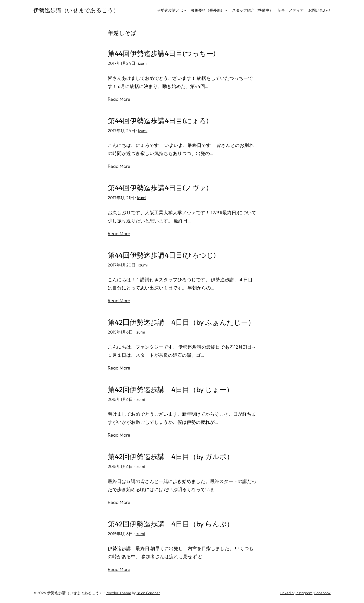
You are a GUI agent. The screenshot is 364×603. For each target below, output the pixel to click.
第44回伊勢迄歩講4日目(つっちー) (162, 53)
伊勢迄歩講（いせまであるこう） (76, 10)
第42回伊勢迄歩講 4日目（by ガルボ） (171, 457)
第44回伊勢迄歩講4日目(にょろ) (158, 121)
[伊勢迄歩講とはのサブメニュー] (185, 10)
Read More (119, 99)
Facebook (322, 593)
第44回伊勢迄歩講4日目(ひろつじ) (162, 255)
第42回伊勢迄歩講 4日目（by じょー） (171, 390)
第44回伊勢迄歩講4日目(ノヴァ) (158, 188)
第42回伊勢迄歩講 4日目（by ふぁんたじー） (181, 322)
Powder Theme (118, 593)
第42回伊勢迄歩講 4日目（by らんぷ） (171, 524)
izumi (143, 63)
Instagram (304, 593)
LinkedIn (287, 593)
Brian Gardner (148, 593)
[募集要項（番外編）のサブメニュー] (226, 10)
